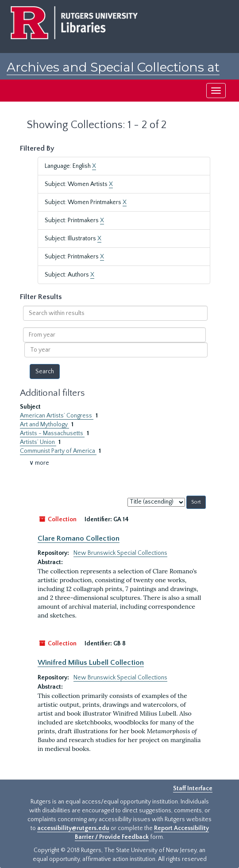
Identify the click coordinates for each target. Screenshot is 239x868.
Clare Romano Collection (79, 538)
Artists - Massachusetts (52, 433)
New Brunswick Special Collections (120, 553)
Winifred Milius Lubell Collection (91, 663)
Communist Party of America (58, 451)
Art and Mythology (44, 425)
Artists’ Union (38, 442)
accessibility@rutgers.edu (73, 828)
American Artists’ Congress (57, 416)
